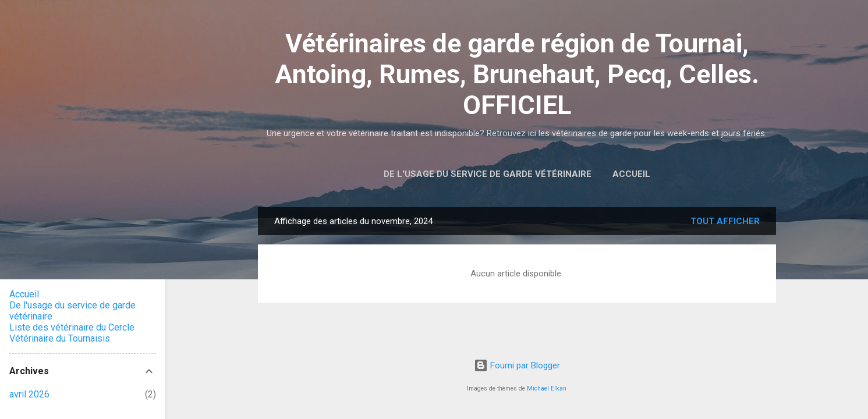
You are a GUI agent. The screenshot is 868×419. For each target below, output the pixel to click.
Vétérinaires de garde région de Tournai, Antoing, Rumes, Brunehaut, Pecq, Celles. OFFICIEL (517, 74)
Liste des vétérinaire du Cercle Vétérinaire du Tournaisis (72, 333)
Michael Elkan (547, 388)
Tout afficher (725, 221)
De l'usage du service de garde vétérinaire (488, 174)
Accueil (631, 174)
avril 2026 (29, 394)
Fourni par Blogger (517, 365)
